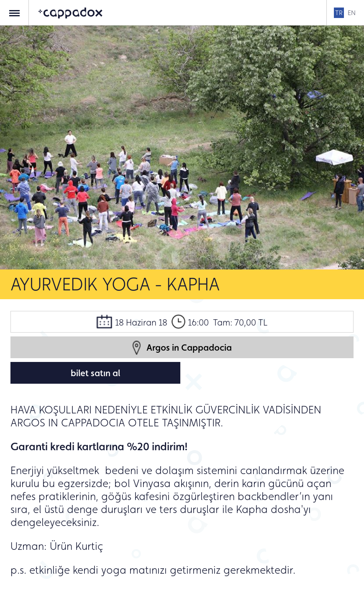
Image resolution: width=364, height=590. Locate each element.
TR (339, 13)
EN (352, 13)
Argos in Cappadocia (182, 348)
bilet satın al (95, 373)
